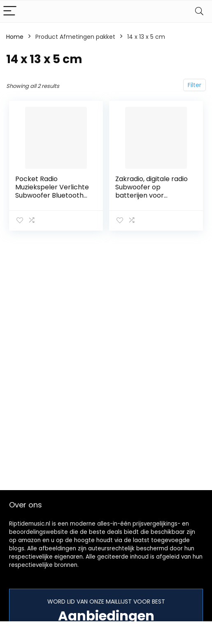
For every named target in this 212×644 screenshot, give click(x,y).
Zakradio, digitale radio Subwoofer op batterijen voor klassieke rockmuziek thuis (151, 195)
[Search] (199, 11)
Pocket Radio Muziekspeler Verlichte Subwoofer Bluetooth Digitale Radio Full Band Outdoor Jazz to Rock (52, 195)
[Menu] (10, 11)
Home (15, 37)
